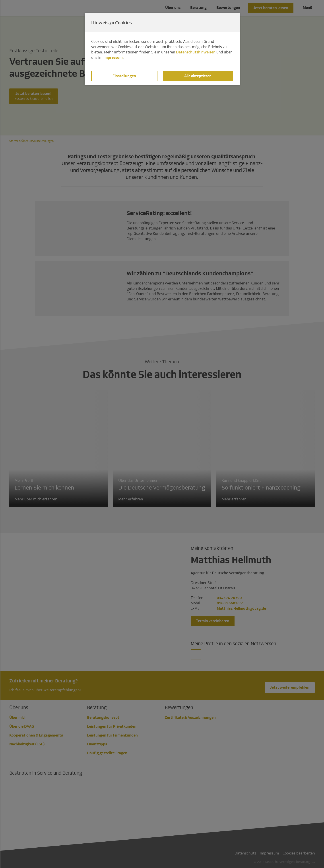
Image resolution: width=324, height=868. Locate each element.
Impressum (113, 58)
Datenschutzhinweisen (196, 52)
